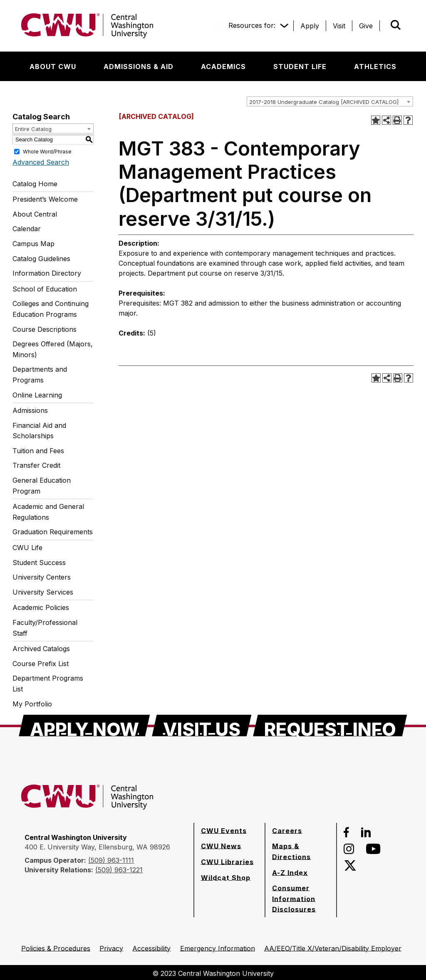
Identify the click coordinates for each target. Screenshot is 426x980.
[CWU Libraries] (227, 862)
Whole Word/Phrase (47, 151)
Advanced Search (41, 162)
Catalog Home (35, 184)
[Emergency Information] (218, 948)
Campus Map (33, 244)
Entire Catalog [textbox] (33, 129)
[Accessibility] (151, 948)
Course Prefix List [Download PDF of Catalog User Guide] (41, 664)
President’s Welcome (45, 199)
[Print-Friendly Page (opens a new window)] (397, 120)
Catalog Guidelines (41, 259)
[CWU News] (221, 846)
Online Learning (37, 395)
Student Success (39, 563)
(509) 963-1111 (111, 860)
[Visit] (339, 26)
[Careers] (287, 831)
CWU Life (27, 548)
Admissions (30, 410)
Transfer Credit (36, 465)
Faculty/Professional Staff (45, 628)
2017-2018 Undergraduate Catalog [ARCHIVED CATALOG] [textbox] (324, 102)
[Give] (366, 26)
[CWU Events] (224, 831)
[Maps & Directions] (301, 851)
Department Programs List (48, 684)
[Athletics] (375, 67)
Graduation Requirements (53, 532)
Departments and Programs (40, 375)
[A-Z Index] (290, 873)
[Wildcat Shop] (226, 878)
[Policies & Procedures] (56, 948)
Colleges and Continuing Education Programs (51, 309)
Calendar (27, 229)
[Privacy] (111, 948)
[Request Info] (330, 726)
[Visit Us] (202, 726)
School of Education (45, 289)
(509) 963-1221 (119, 870)
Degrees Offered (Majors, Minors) (53, 349)
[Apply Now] (84, 726)
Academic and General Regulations (48, 512)
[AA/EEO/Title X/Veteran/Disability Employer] (333, 948)
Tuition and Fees (38, 451)
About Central (35, 214)
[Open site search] (396, 25)
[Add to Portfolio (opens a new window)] (376, 120)
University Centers (42, 577)
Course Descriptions (45, 329)
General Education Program (42, 486)
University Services (43, 592)
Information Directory (47, 273)
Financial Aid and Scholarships (39, 431)
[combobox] (330, 101)
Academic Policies (41, 607)
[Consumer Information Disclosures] (301, 899)
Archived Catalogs (41, 649)
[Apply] (310, 26)
